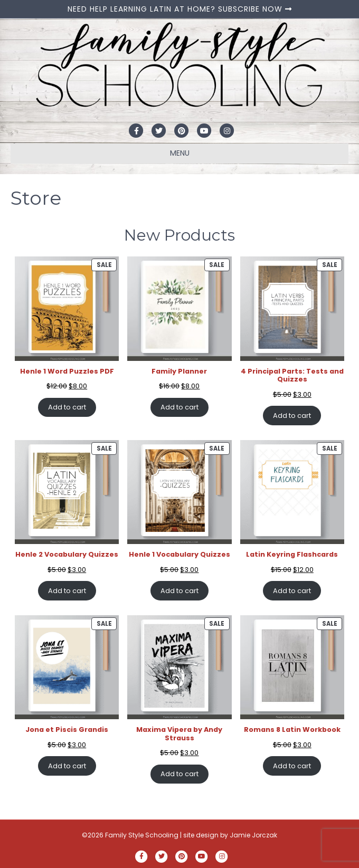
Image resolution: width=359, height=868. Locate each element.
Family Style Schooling (143, 835)
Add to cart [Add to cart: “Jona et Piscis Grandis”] (67, 766)
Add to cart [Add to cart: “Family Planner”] (179, 407)
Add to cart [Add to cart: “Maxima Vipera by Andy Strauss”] (179, 774)
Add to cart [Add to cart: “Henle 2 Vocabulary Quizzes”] (67, 591)
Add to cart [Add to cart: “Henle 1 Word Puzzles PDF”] (67, 407)
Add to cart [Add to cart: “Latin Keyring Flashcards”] (292, 591)
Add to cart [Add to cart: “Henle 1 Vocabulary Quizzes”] (179, 591)
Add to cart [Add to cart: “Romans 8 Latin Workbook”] (292, 766)
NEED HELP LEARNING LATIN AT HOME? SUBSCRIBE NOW (180, 9)
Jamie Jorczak (253, 835)
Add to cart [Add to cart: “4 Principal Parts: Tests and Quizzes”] (292, 416)
